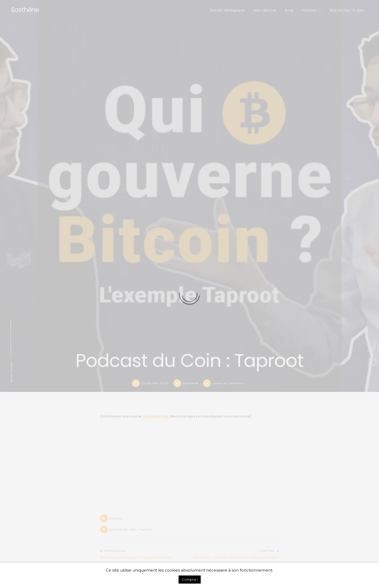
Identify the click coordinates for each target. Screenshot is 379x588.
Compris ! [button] (190, 579)
